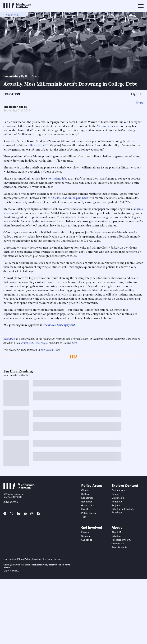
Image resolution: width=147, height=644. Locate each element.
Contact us (118, 544)
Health (85, 509)
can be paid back (78, 198)
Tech (84, 517)
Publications (118, 490)
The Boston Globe (15, 107)
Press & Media (119, 547)
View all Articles (13, 15)
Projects (116, 505)
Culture (85, 494)
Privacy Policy (24, 559)
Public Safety (89, 513)
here (75, 343)
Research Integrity (121, 540)
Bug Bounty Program (52, 559)
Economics (87, 498)
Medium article (106, 126)
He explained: (38, 145)
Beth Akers (32, 76)
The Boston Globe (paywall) (59, 325)
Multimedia (118, 498)
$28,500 (56, 198)
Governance (88, 505)
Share (140, 103)
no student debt (57, 178)
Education (12, 94)
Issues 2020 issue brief (34, 343)
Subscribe (87, 540)
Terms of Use (10, 559)
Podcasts (117, 502)
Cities (84, 490)
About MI (117, 532)
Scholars (116, 536)
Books (115, 494)
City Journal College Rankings (123, 511)
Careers (86, 536)
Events (85, 532)
